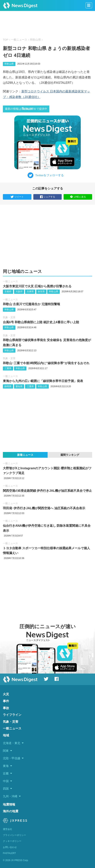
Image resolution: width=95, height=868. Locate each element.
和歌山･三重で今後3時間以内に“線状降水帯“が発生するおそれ (46, 363)
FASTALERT (9, 853)
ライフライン (12, 715)
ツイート (17, 197)
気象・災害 (9, 317)
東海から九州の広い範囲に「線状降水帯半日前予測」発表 (43, 381)
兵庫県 (30, 292)
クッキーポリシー (12, 841)
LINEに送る (78, 197)
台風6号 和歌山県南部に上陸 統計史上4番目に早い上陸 (41, 322)
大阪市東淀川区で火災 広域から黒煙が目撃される (37, 286)
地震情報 (9, 804)
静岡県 (8, 386)
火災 (6, 694)
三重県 (8, 368)
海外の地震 (11, 811)
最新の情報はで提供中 (26, 109)
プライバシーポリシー (14, 835)
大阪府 (19, 292)
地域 (6, 735)
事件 (6, 701)
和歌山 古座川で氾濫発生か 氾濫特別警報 (32, 304)
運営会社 (8, 829)
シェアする (48, 197)
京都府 (8, 292)
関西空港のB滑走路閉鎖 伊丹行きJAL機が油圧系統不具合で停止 (47, 491)
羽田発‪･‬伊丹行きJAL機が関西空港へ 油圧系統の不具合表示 (44, 508)
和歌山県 (35, 40)
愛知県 (19, 386)
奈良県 (41, 292)
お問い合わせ (10, 847)
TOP (6, 40)
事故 (6, 708)
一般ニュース (19, 40)
